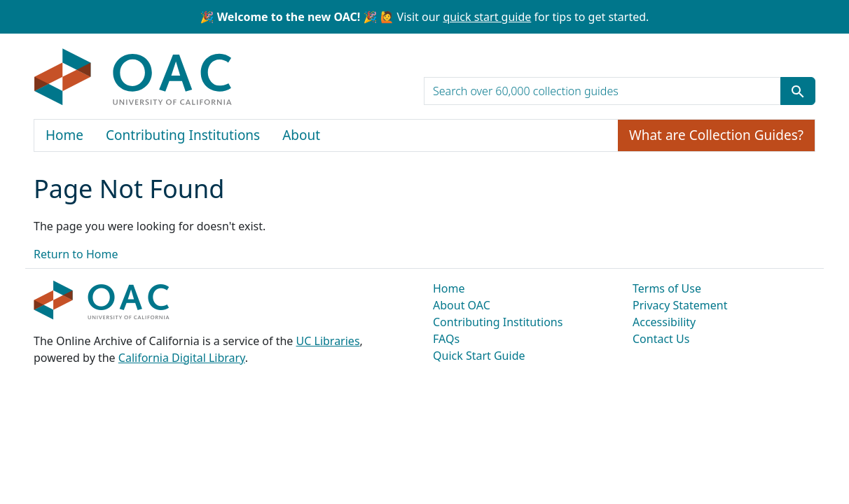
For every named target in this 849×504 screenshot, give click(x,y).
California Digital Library (182, 358)
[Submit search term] (798, 91)
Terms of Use (667, 288)
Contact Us (661, 339)
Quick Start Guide (479, 356)
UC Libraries (328, 341)
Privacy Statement (680, 305)
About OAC (462, 305)
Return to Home (76, 254)
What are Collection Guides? (716, 135)
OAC (133, 78)
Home (64, 135)
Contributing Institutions (183, 135)
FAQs (446, 339)
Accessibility (664, 322)
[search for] (602, 91)
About (301, 135)
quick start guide (487, 17)
